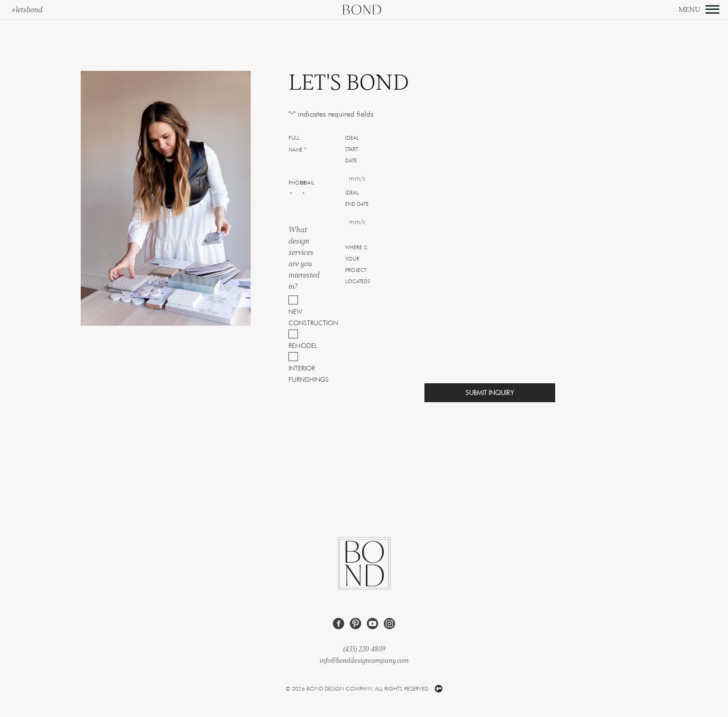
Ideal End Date (357, 198)
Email (307, 190)
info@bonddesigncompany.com (364, 660)
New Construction (293, 317)
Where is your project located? (358, 264)
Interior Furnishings (293, 374)
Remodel (293, 345)
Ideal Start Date (352, 149)
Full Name (297, 145)
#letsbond (27, 9)
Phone (297, 190)
